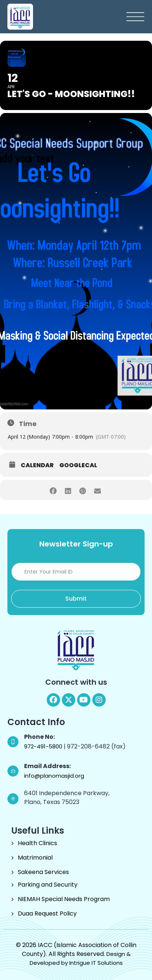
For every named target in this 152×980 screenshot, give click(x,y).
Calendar (37, 465)
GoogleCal (78, 465)
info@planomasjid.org (54, 776)
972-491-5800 (44, 746)
